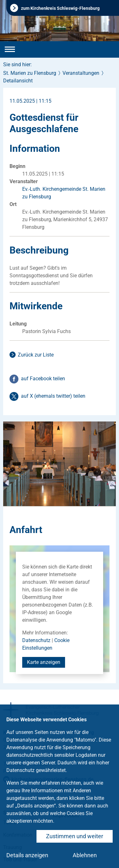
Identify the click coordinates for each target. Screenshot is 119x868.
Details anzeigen (27, 855)
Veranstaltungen (81, 73)
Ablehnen (85, 855)
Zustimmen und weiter (75, 836)
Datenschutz (36, 640)
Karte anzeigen (44, 662)
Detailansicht (18, 81)
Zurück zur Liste (36, 355)
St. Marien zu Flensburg (30, 73)
